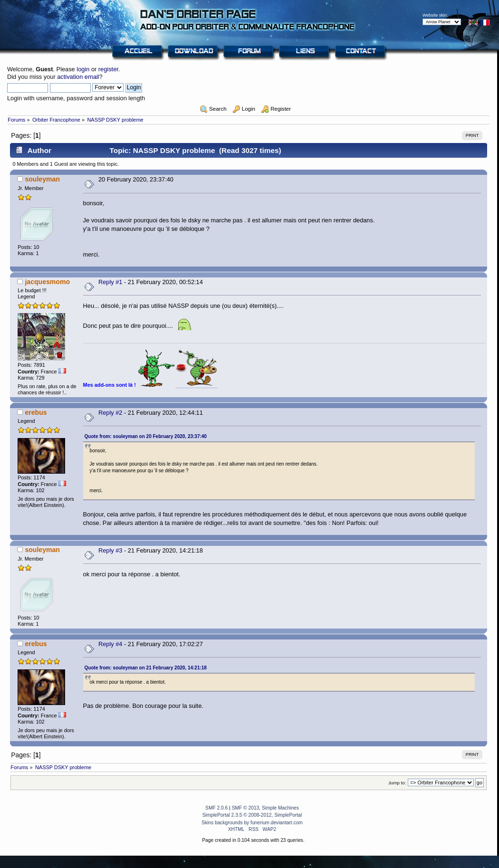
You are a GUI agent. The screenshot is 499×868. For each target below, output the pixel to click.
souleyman (42, 179)
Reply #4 (110, 644)
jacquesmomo (47, 282)
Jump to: (397, 783)
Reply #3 (110, 550)
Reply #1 (110, 282)
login (83, 69)
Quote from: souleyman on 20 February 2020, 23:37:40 (146, 436)
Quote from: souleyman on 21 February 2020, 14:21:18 (146, 668)
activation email (78, 77)
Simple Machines (280, 808)
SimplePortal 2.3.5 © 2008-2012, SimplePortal (252, 815)
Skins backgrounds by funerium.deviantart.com (252, 823)
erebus (36, 412)
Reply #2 (110, 413)
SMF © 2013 (246, 808)
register (108, 69)
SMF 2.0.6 (216, 808)
